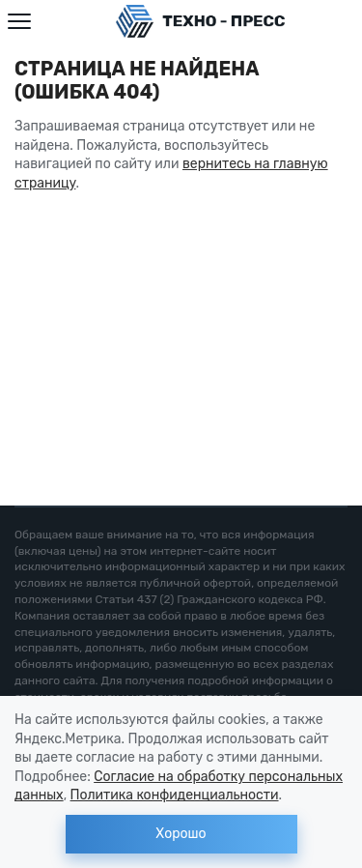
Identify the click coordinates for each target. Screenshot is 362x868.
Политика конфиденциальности (175, 795)
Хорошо (181, 834)
